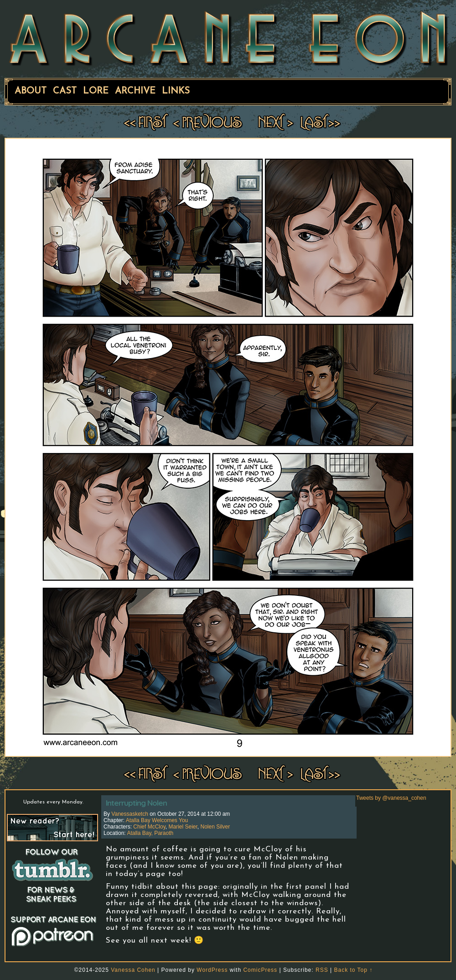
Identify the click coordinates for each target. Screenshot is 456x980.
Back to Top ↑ (353, 970)
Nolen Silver (215, 827)
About (31, 91)
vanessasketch (130, 814)
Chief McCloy (149, 827)
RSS (322, 970)
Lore (96, 91)
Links (176, 91)
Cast (65, 91)
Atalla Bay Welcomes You (157, 820)
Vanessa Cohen (133, 970)
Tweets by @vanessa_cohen (391, 798)
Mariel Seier (183, 827)
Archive (135, 91)
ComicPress (260, 970)
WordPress (212, 970)
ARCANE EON (228, 38)
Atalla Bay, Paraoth (150, 833)
